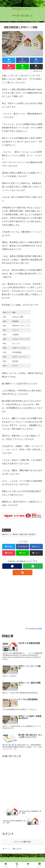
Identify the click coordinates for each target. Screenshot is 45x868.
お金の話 (6, 530)
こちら (11, 79)
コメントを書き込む (23, 842)
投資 (16, 534)
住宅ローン (7, 534)
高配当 (32, 534)
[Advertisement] (22, 601)
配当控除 (24, 534)
